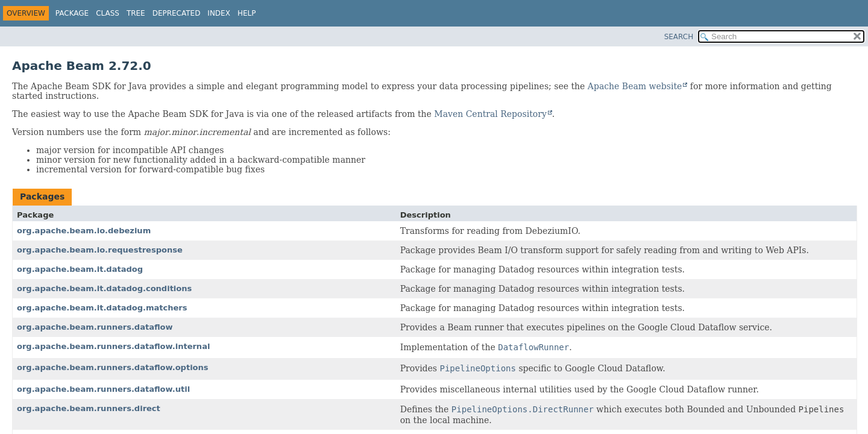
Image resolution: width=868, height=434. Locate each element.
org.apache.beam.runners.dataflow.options (113, 367)
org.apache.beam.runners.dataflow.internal (113, 346)
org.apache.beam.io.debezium (84, 231)
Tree (136, 13)
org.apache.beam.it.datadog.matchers (102, 308)
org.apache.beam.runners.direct (89, 408)
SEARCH (679, 37)
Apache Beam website (635, 86)
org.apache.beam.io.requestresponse (100, 250)
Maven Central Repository (490, 114)
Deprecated (177, 13)
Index (219, 13)
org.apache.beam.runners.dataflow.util (103, 389)
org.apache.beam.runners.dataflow (95, 327)
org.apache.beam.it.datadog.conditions (104, 288)
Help (247, 13)
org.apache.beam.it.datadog (80, 269)
